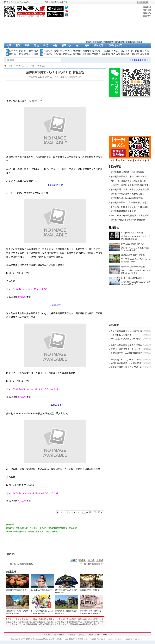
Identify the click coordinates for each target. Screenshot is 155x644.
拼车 (31, 54)
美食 (122, 42)
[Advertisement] (114, 23)
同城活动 (135, 54)
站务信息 (71, 634)
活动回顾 (30, 66)
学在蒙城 (48, 54)
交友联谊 (96, 51)
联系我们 (147, 7)
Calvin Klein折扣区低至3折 (41, 590)
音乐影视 (135, 51)
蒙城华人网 (5, 66)
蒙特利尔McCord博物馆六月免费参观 (128, 220)
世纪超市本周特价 (96, 564)
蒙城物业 (106, 54)
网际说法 (67, 54)
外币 (11, 54)
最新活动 (114, 228)
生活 (46, 45)
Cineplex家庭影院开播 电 (132, 233)
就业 (106, 42)
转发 (75, 560)
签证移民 (147, 363)
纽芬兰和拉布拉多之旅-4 (122, 335)
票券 (21, 54)
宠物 (26, 54)
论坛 (36, 45)
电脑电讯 (77, 51)
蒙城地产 (147, 16)
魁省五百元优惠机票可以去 (133, 244)
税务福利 (116, 54)
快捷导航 (142, 2)
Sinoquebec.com (104, 634)
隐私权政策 (59, 634)
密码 (26, 2)
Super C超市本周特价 (24, 564)
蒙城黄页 (98, 45)
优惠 (117, 42)
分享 (92, 560)
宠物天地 (87, 51)
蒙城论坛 (147, 13)
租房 (89, 42)
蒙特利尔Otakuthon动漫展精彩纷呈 (127, 198)
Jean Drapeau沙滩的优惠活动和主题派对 (130, 215)
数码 (31, 51)
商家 (87, 45)
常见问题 (147, 10)
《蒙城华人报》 (115, 45)
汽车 (26, 51)
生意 (100, 42)
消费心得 (48, 51)
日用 (21, 51)
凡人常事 (125, 51)
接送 (139, 42)
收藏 (101, 560)
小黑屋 (91, 634)
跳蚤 (27, 45)
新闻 (18, 45)
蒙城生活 (20, 66)
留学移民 (77, 54)
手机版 (82, 634)
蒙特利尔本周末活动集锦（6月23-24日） (130, 176)
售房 (95, 42)
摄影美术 (125, 54)
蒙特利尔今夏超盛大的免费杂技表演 (127, 194)
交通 (128, 42)
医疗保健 (145, 51)
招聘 (11, 51)
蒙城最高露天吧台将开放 (90, 590)
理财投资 (87, 54)
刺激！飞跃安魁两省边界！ (133, 278)
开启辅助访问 (150, 2)
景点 (133, 42)
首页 (9, 45)
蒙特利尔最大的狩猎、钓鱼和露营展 (127, 172)
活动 (111, 42)
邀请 (84, 560)
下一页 (97, 512)
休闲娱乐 (116, 51)
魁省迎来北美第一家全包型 (133, 267)
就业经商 (96, 54)
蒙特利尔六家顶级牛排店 (16, 590)
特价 (55, 45)
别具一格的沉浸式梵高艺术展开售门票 (128, 181)
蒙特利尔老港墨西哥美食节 (123, 211)
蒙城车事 (58, 51)
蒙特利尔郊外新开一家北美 (133, 255)
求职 (16, 51)
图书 (16, 54)
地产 (78, 45)
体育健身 (106, 51)
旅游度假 (145, 54)
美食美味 (67, 51)
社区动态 (66, 45)
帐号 (6, 2)
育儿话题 (58, 54)
